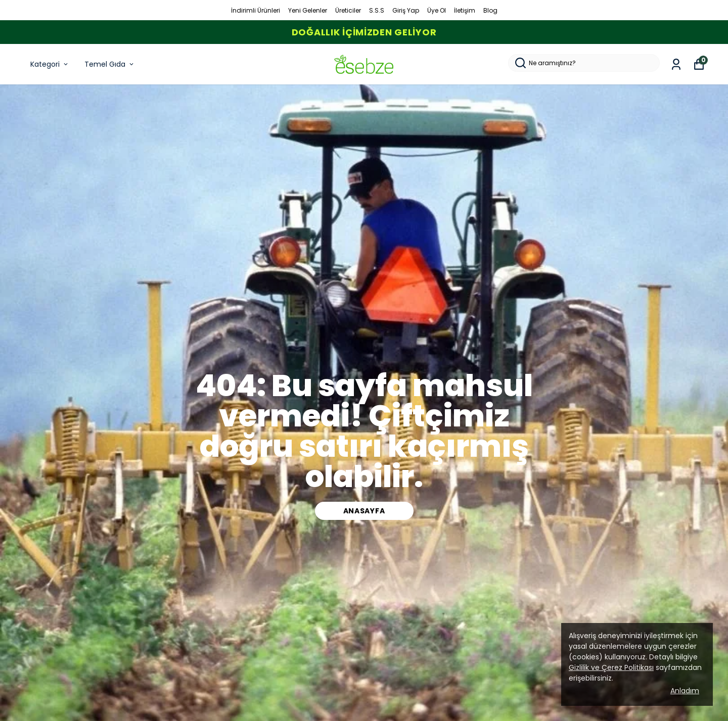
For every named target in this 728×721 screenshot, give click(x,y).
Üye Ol (437, 10)
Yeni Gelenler (308, 10)
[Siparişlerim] (676, 64)
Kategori (50, 64)
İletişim (465, 10)
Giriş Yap (406, 10)
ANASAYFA (364, 511)
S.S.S (377, 10)
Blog (490, 10)
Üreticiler (348, 10)
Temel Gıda (110, 64)
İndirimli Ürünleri (256, 10)
